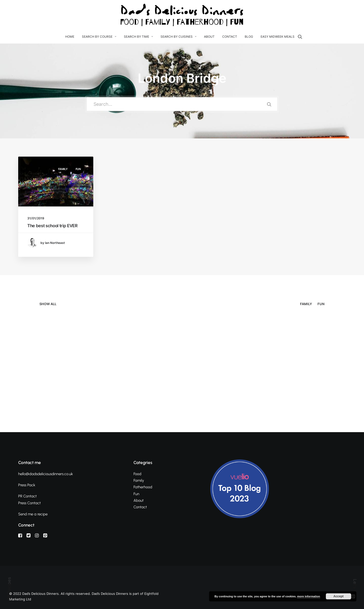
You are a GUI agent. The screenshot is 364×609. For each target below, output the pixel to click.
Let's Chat (355, 589)
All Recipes (9, 589)
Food (137, 474)
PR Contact (27, 496)
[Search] (300, 37)
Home (70, 37)
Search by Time (138, 37)
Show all (48, 304)
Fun (78, 169)
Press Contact (29, 503)
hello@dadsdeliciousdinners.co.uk (45, 474)
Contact (230, 37)
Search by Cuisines (178, 37)
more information (308, 596)
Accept (338, 596)
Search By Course (99, 37)
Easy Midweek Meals (278, 37)
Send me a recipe (33, 514)
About (209, 37)
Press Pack (27, 485)
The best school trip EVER (52, 226)
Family (63, 169)
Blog (249, 37)
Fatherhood (143, 487)
